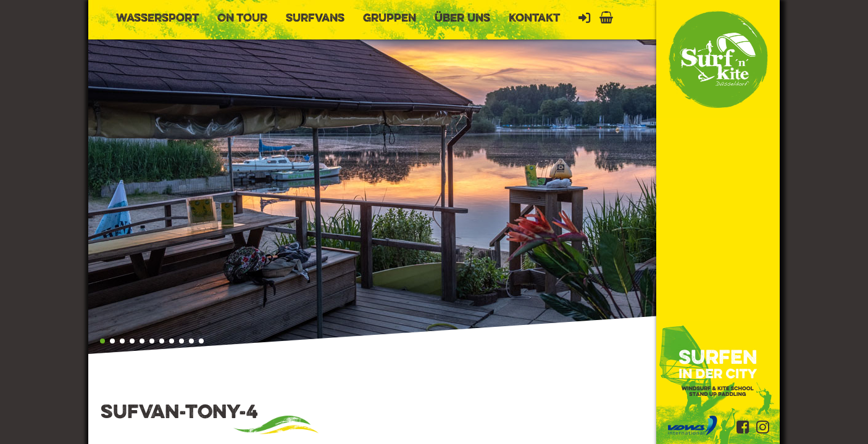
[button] (102, 341)
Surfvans (315, 18)
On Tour (242, 18)
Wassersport (157, 18)
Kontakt (534, 18)
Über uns (462, 18)
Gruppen (390, 18)
